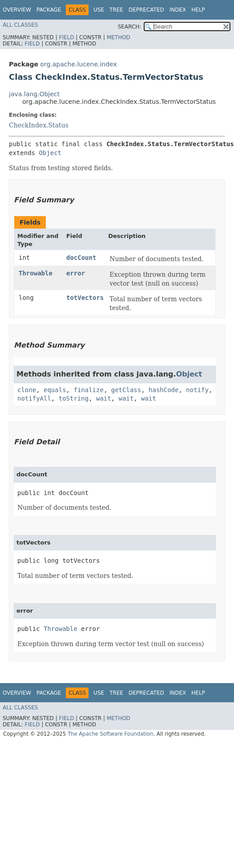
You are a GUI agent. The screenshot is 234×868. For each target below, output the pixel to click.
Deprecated (146, 10)
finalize (88, 390)
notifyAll (34, 398)
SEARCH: (130, 27)
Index (178, 10)
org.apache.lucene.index (78, 64)
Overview (17, 10)
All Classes (20, 25)
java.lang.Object (34, 94)
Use (99, 10)
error (76, 273)
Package (49, 10)
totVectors (85, 298)
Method (119, 37)
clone (27, 390)
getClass (126, 390)
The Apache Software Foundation (111, 734)
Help (198, 10)
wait (104, 398)
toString (74, 398)
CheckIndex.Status (39, 125)
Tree (116, 10)
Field (66, 37)
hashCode (163, 390)
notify (197, 390)
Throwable (36, 273)
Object (50, 153)
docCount (81, 258)
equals (55, 390)
